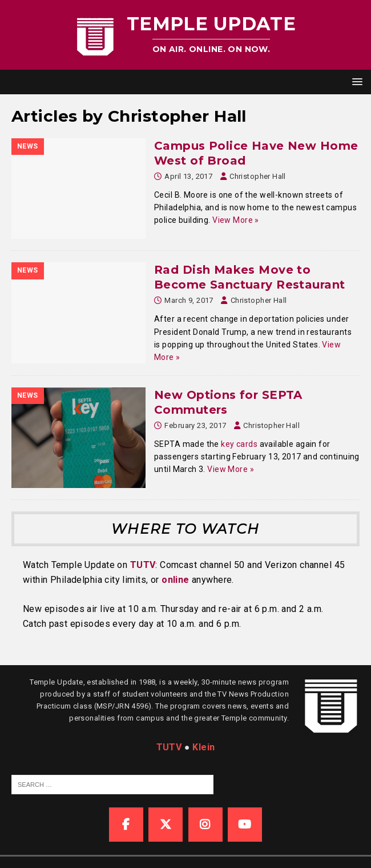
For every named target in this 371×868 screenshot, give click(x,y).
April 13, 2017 (188, 176)
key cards (239, 444)
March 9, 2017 (189, 300)
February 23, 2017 (195, 425)
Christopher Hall (258, 176)
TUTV (143, 565)
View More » (236, 220)
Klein (203, 747)
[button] (355, 81)
